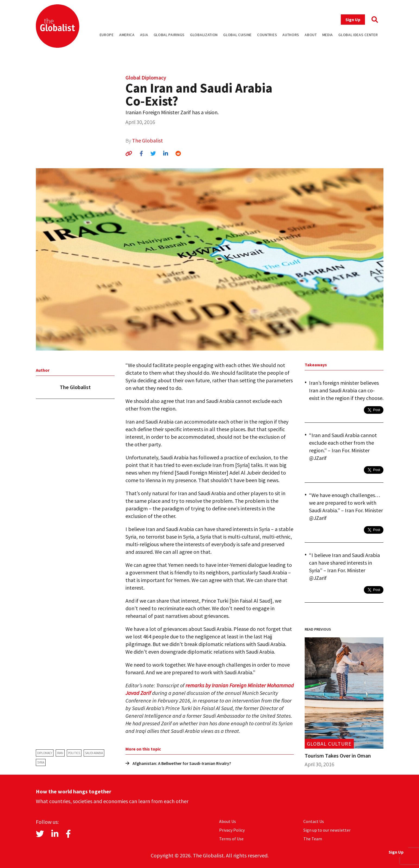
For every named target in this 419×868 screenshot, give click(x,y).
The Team (313, 839)
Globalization (204, 35)
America (127, 35)
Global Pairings (169, 35)
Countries (267, 35)
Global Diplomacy (146, 77)
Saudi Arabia (94, 753)
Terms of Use (231, 839)
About (311, 35)
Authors (291, 35)
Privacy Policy (232, 830)
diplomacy (45, 753)
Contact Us (314, 821)
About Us (228, 821)
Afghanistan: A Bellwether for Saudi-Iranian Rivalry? (178, 763)
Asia (144, 35)
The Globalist (147, 140)
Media (328, 35)
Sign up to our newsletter (327, 830)
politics (74, 753)
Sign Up (353, 20)
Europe (107, 35)
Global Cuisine (237, 35)
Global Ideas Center (358, 35)
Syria (41, 762)
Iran (60, 753)
